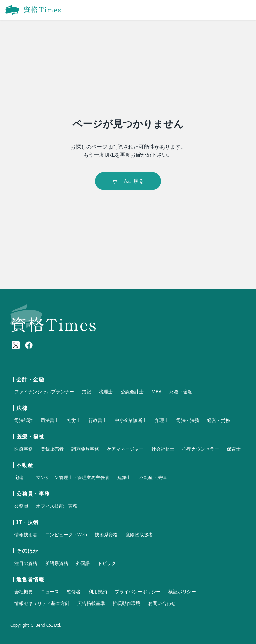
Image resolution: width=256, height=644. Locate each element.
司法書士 (50, 420)
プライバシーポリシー (138, 592)
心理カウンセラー (201, 449)
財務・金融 (181, 392)
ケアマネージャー (125, 449)
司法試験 (24, 420)
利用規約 (98, 592)
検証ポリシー (182, 592)
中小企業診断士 (131, 420)
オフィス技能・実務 (57, 506)
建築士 (124, 477)
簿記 (87, 392)
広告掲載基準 (91, 603)
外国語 (83, 563)
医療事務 (24, 449)
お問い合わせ (162, 603)
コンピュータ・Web (66, 534)
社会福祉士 (163, 449)
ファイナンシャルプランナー (44, 392)
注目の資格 (26, 563)
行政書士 (98, 420)
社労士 (74, 420)
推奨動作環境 (127, 603)
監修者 (74, 592)
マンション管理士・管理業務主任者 (73, 477)
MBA (157, 392)
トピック (107, 563)
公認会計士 (132, 392)
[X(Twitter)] (16, 345)
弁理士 (162, 420)
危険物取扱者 (139, 534)
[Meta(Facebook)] (29, 345)
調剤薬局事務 (85, 449)
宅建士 (21, 477)
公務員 (21, 506)
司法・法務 (188, 420)
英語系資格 (57, 563)
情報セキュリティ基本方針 (42, 603)
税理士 (106, 392)
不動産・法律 (153, 477)
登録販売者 (52, 449)
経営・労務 (219, 420)
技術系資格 (106, 534)
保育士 (234, 449)
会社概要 (24, 592)
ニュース (50, 592)
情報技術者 (26, 534)
